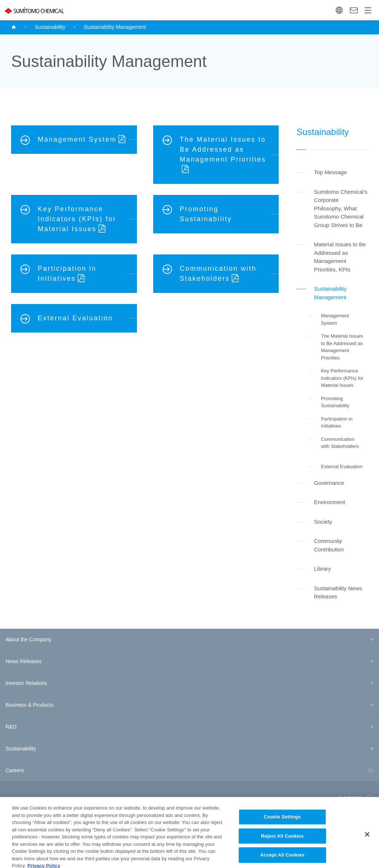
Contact (354, 10)
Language (339, 10)
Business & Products (29, 705)
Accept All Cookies (282, 860)
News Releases (24, 661)
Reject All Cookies (282, 840)
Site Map (13, 799)
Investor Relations (26, 683)
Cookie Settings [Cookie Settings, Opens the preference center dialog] (282, 821)
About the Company (28, 639)
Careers (15, 770)
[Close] (367, 839)
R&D (11, 727)
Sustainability (50, 27)
